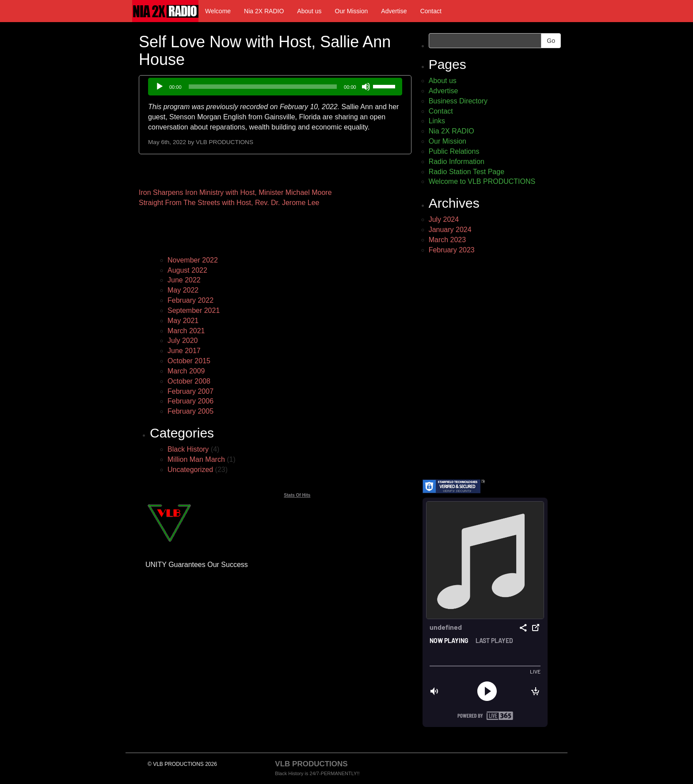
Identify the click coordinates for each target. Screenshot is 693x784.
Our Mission (352, 11)
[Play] (160, 87)
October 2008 (189, 381)
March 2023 (447, 240)
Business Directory (458, 101)
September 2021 (194, 310)
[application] (275, 87)
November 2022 (193, 260)
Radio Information (457, 162)
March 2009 (186, 371)
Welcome (218, 11)
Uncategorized (190, 470)
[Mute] (366, 87)
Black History (188, 449)
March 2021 (186, 331)
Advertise (394, 11)
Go (551, 41)
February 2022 (190, 300)
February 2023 (452, 250)
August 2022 (187, 270)
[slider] (263, 87)
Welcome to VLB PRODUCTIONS (482, 181)
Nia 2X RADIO (264, 11)
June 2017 (184, 351)
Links (437, 121)
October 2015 (189, 361)
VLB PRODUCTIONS (225, 142)
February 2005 (190, 411)
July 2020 (183, 341)
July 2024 (444, 219)
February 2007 (190, 391)
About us (309, 11)
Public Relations (454, 151)
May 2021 (183, 321)
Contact (431, 11)
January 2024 (450, 230)
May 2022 (183, 290)
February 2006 (190, 401)
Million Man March (196, 459)
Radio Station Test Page (466, 172)
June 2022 (184, 280)
